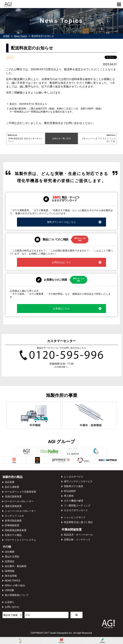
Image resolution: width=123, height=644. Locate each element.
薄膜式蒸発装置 (13, 506)
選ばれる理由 (12, 557)
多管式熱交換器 (13, 521)
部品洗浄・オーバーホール (78, 535)
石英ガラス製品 (13, 535)
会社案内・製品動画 (16, 566)
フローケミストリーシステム (20, 540)
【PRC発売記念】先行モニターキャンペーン (25, 138)
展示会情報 (11, 576)
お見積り (10, 602)
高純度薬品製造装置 (16, 530)
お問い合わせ (12, 607)
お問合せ (61, 641)
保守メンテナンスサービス (78, 481)
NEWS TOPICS (12, 581)
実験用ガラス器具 (74, 486)
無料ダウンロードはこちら (74, 222)
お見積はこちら (77, 309)
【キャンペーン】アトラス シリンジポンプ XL (98, 138)
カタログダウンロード (76, 510)
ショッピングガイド (75, 517)
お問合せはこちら (77, 262)
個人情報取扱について (17, 595)
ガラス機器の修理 (74, 501)
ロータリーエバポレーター (19, 501)
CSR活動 (9, 590)
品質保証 (10, 561)
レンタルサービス (74, 477)
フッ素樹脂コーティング (77, 506)
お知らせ (10, 57)
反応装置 (10, 482)
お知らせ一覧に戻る (62, 138)
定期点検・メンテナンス (77, 540)
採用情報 (10, 571)
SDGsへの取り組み (15, 585)
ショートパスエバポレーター (20, 511)
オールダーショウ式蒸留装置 (20, 492)
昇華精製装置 (12, 525)
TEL (20, 641)
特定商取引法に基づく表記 (78, 522)
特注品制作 (70, 491)
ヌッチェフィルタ (14, 516)
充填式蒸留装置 (13, 497)
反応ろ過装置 (12, 487)
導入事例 (69, 496)
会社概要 (10, 552)
